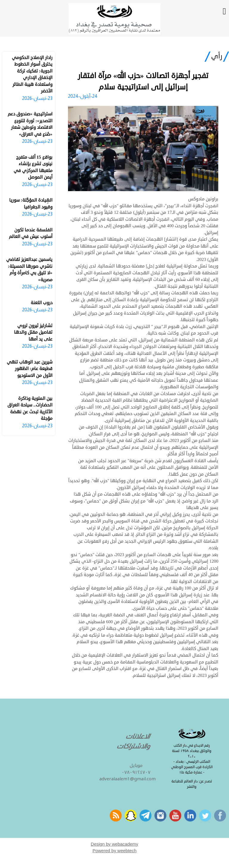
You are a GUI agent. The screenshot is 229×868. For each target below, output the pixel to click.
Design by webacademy (114, 844)
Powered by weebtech (114, 851)
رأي (217, 56)
